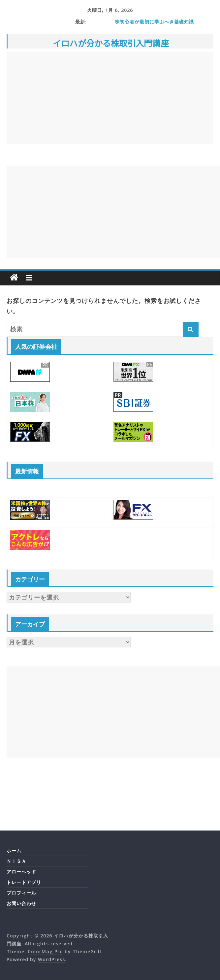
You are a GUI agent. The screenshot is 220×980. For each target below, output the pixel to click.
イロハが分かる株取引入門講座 (111, 43)
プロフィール (21, 893)
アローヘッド (21, 872)
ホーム (14, 850)
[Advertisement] (110, 98)
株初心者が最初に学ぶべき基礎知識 (154, 22)
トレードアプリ (24, 882)
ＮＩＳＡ (16, 861)
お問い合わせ (21, 903)
